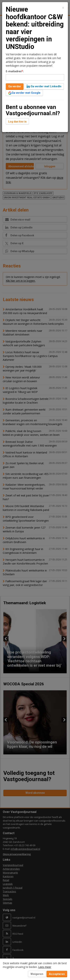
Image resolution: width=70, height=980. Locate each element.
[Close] (63, 8)
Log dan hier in (17, 122)
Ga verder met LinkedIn (44, 86)
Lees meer (45, 967)
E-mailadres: (15, 71)
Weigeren (37, 974)
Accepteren (57, 974)
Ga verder (15, 86)
